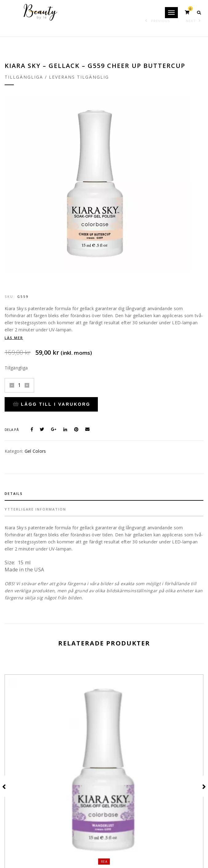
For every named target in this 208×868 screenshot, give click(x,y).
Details (14, 493)
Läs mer (14, 338)
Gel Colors (35, 451)
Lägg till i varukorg (52, 404)
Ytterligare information (35, 509)
